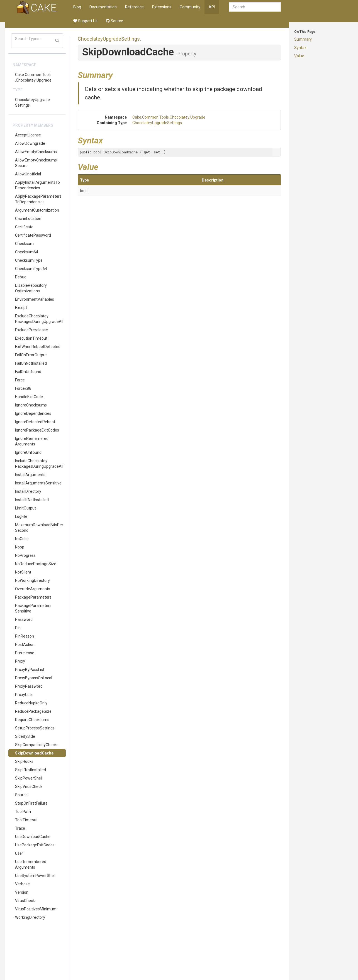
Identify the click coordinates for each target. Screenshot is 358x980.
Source (115, 21)
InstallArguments (30, 475)
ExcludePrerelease (31, 330)
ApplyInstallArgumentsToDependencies (37, 185)
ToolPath (23, 812)
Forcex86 (23, 388)
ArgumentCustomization (37, 210)
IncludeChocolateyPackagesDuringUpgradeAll (39, 464)
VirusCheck (25, 901)
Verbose (22, 884)
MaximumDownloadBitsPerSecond (39, 528)
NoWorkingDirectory (32, 580)
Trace (20, 828)
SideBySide (25, 736)
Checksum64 (27, 252)
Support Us (85, 21)
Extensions (162, 7)
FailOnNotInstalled (31, 363)
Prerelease (25, 653)
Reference (134, 7)
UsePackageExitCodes (35, 845)
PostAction (25, 645)
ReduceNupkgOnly (31, 703)
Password (24, 619)
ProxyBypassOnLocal (34, 678)
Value (299, 56)
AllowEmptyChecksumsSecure (36, 163)
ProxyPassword (29, 686)
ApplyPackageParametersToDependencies (38, 199)
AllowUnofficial (28, 174)
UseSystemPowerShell (35, 876)
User (19, 853)
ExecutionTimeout (31, 338)
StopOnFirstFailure (31, 803)
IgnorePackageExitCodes (37, 430)
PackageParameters (33, 597)
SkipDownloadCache (34, 753)
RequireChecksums (32, 720)
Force (20, 380)
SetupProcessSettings (35, 728)
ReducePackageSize (33, 711)
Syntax (300, 48)
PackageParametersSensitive (33, 608)
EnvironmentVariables (35, 299)
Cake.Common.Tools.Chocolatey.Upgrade (33, 77)
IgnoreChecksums (31, 405)
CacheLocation (28, 219)
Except (21, 308)
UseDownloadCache (33, 837)
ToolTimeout (26, 820)
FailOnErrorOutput (31, 355)
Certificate (24, 227)
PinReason (25, 636)
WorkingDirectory (30, 917)
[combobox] (255, 7)
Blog (77, 7)
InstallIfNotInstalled (32, 500)
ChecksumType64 (31, 269)
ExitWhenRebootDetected (38, 347)
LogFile (21, 516)
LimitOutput (25, 508)
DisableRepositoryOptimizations (31, 288)
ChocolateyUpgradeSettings (32, 102)
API (212, 7)
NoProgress (25, 555)
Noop (20, 547)
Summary (303, 39)
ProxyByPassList (30, 670)
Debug (21, 277)
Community (190, 7)
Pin (18, 628)
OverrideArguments (33, 589)
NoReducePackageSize (36, 564)
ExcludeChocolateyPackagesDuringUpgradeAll (39, 319)
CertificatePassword (33, 235)
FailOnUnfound (28, 372)
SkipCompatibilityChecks (37, 745)
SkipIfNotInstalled (31, 770)
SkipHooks (24, 761)
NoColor (22, 539)
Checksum (24, 244)
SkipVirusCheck (29, 787)
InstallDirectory (28, 491)
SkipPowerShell (29, 778)
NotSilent (23, 572)
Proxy (20, 661)
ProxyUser (24, 695)
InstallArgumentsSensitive (38, 483)
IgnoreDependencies (33, 413)
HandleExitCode (29, 397)
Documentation (103, 7)
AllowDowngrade (30, 143)
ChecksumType (29, 260)
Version (22, 892)
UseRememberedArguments (31, 864)
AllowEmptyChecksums (36, 152)
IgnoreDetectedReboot (35, 422)
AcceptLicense (28, 135)
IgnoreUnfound (28, 452)
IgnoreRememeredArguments (32, 441)
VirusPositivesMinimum (36, 909)
